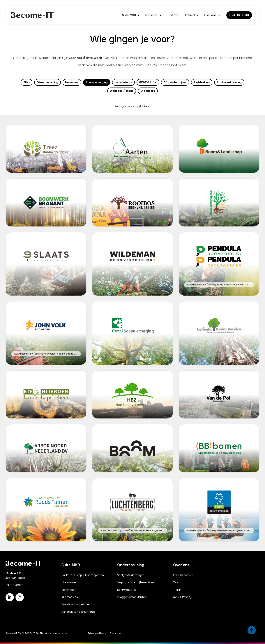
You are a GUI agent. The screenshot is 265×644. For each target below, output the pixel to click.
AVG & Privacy (182, 597)
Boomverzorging (97, 82)
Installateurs (123, 82)
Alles (27, 82)
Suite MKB (129, 15)
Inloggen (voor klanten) (132, 597)
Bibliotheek (69, 590)
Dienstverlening (47, 82)
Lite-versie (69, 582)
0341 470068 (14, 585)
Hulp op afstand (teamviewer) (137, 582)
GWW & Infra (148, 82)
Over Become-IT (184, 575)
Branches (151, 15)
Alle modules (70, 597)
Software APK (127, 590)
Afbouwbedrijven (175, 82)
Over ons (210, 15)
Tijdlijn (177, 590)
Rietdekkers (202, 82)
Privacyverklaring (97, 633)
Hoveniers (72, 82)
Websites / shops (122, 91)
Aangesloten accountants (78, 612)
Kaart (147, 106)
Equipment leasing (229, 82)
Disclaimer (116, 633)
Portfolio (173, 15)
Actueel (190, 15)
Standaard (148, 91)
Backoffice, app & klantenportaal (83, 575)
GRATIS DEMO (239, 15)
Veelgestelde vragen (131, 575)
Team (177, 582)
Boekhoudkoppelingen (76, 604)
